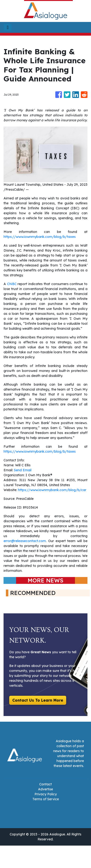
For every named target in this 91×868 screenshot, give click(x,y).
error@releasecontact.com (25, 541)
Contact (45, 784)
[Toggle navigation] (8, 27)
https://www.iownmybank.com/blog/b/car (52, 490)
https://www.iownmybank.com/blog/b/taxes (40, 237)
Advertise (45, 789)
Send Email (23, 470)
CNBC (12, 284)
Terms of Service (46, 799)
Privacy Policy (46, 794)
